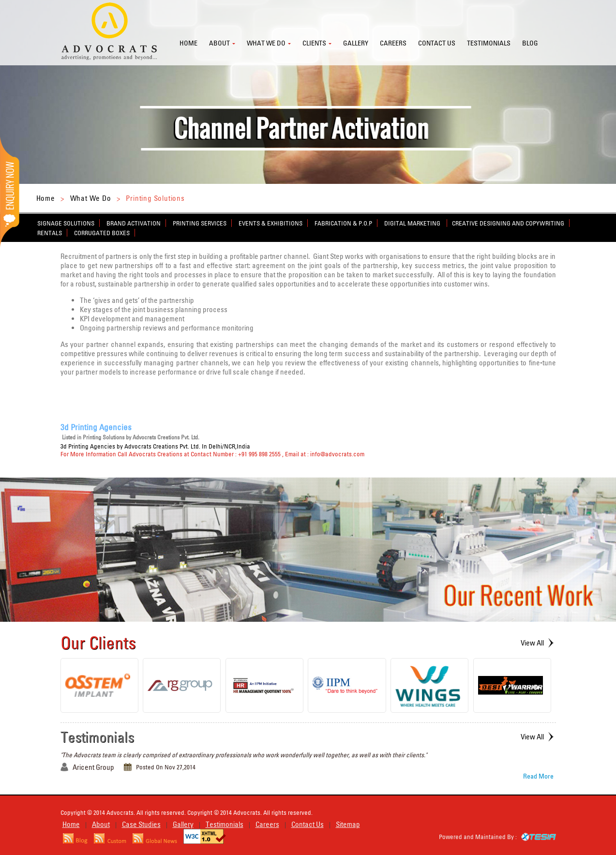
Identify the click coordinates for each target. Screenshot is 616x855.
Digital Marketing (413, 223)
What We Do (91, 198)
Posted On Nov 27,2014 (166, 767)
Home (188, 43)
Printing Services (200, 223)
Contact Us (308, 824)
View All (532, 643)
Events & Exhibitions (270, 223)
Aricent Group (93, 767)
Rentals (50, 233)
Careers (393, 43)
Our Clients (98, 643)
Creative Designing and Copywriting (508, 223)
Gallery (356, 43)
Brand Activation (134, 223)
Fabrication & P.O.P (343, 223)
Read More (538, 776)
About (219, 43)
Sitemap (348, 824)
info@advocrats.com (337, 454)
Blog (530, 43)
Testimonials (489, 43)
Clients (314, 43)
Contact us (437, 43)
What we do (266, 43)
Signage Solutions (66, 223)
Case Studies (141, 824)
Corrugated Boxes (102, 233)
